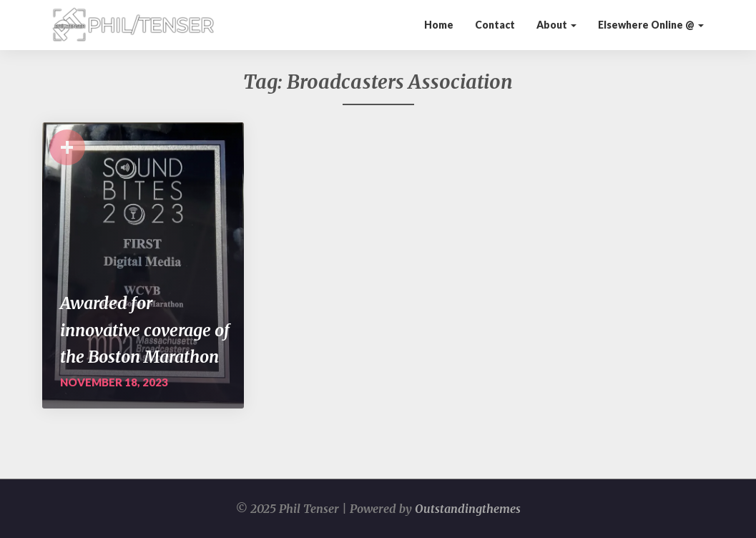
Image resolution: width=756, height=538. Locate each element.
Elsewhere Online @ (651, 25)
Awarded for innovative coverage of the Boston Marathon (145, 330)
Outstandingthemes (468, 509)
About (556, 25)
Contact (495, 25)
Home (439, 25)
